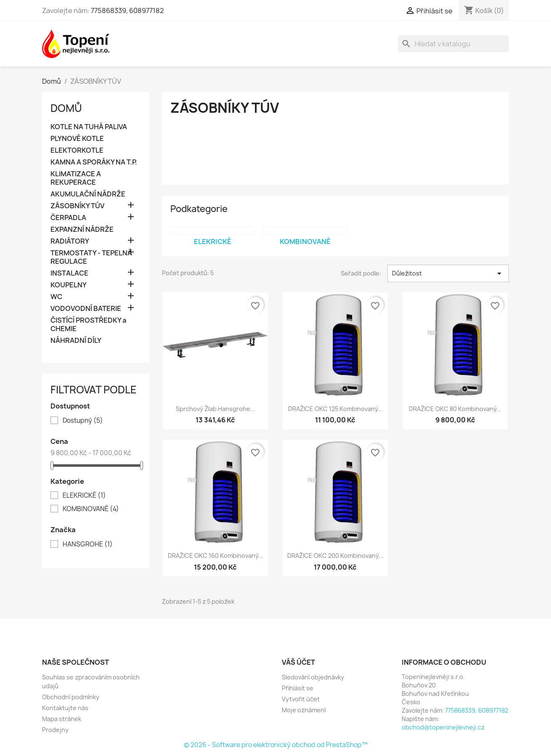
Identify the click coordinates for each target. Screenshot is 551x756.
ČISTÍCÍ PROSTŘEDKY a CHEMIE (88, 325)
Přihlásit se (298, 688)
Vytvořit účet (301, 699)
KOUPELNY (69, 285)
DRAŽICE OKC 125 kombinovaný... (335, 409)
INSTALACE (69, 273)
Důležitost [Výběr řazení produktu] (448, 273)
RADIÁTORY (70, 241)
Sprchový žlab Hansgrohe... (216, 409)
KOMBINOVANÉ (91, 509)
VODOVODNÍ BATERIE (86, 309)
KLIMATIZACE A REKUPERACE (76, 178)
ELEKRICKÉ (84, 496)
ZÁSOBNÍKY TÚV (77, 206)
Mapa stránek (62, 719)
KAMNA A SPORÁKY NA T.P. (94, 162)
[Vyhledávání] (453, 44)
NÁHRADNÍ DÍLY (76, 341)
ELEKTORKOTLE (77, 150)
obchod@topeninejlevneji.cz (443, 727)
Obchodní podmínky (71, 697)
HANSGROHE (88, 544)
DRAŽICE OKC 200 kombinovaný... (335, 556)
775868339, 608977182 (127, 11)
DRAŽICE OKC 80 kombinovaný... (455, 409)
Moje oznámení (304, 710)
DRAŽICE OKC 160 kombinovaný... (216, 556)
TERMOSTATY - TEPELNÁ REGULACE (91, 257)
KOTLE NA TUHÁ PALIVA (89, 127)
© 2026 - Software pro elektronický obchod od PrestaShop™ (276, 745)
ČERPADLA (68, 218)
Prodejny (55, 730)
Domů (66, 108)
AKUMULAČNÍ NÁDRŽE (88, 194)
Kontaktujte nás (65, 708)
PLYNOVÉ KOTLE (77, 139)
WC (56, 297)
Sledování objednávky (313, 677)
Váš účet (298, 662)
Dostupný (83, 421)
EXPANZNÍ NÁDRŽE (82, 229)
